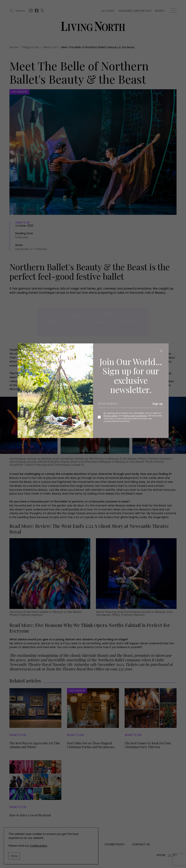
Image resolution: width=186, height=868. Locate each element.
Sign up (158, 404)
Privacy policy (111, 416)
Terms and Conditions (135, 416)
